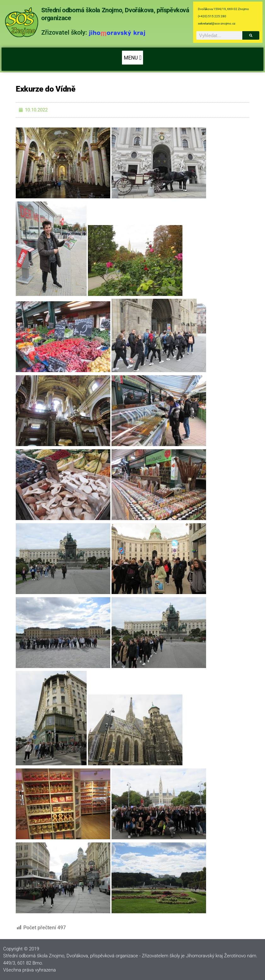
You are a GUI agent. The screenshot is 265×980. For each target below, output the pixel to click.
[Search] (251, 35)
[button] (132, 58)
